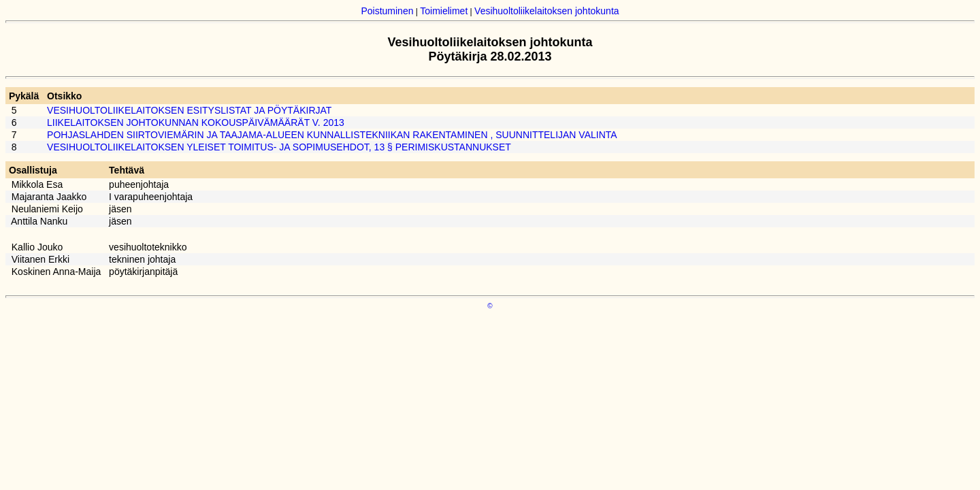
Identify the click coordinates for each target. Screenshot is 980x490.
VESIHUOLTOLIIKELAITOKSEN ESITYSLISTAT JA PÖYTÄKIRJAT (189, 110)
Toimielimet (444, 11)
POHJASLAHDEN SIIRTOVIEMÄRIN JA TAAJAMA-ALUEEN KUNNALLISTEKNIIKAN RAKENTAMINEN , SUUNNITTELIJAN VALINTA (332, 135)
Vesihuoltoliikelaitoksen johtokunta (546, 11)
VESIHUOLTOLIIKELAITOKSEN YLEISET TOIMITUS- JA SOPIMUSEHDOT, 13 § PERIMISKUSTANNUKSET (279, 147)
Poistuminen (387, 11)
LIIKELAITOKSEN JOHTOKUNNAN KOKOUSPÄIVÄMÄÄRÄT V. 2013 (196, 122)
